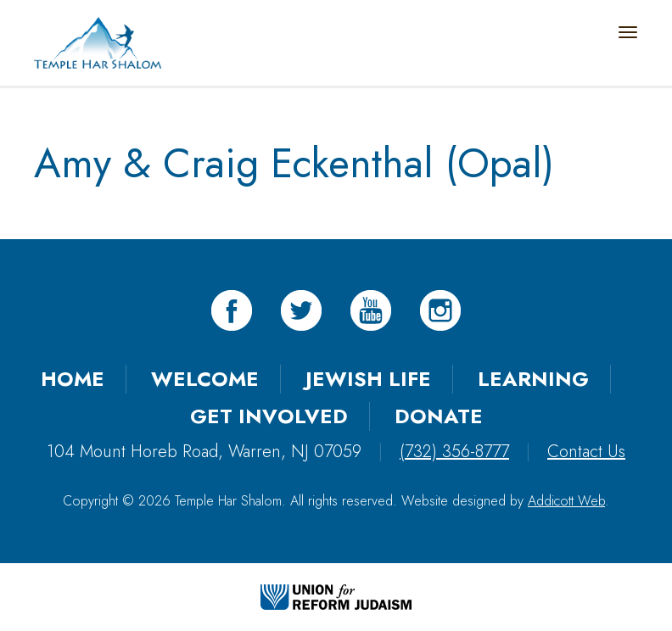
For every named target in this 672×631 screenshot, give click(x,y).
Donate (439, 416)
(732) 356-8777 (454, 452)
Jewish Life (368, 379)
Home (73, 379)
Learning (533, 379)
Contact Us (586, 452)
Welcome (205, 379)
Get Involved (269, 416)
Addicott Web (566, 501)
